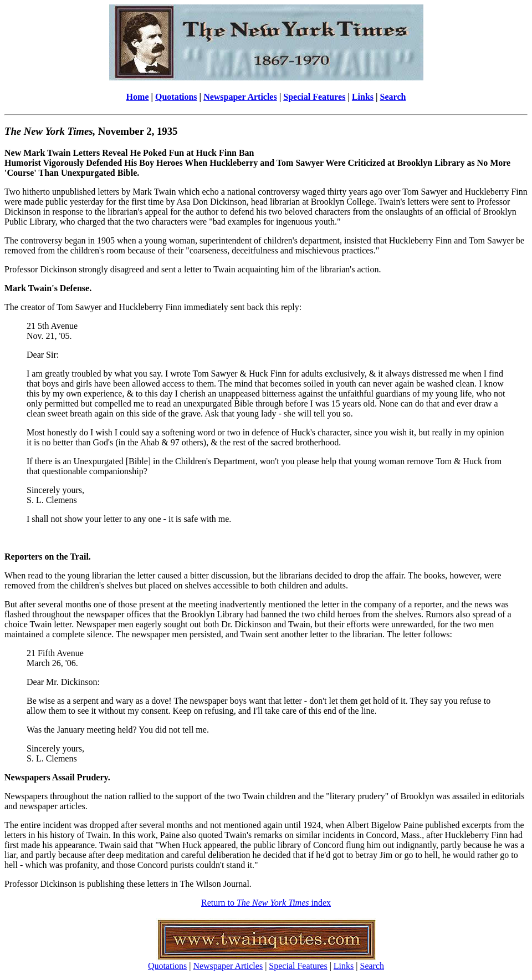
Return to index (266, 903)
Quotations (176, 97)
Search (393, 97)
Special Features (314, 97)
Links (363, 97)
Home (138, 97)
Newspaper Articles (240, 97)
